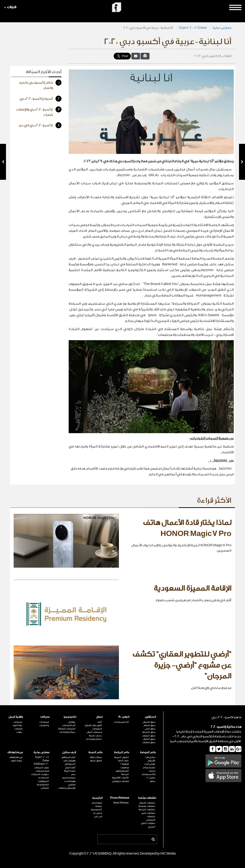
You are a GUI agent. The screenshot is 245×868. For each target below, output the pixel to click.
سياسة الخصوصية (96, 808)
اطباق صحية (96, 761)
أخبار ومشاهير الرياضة (122, 773)
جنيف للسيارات (41, 768)
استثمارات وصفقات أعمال (94, 730)
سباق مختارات (149, 742)
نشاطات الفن (148, 813)
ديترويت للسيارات (40, 774)
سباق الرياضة (149, 732)
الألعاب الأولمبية (120, 778)
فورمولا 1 (125, 764)
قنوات (10, 7)
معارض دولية (222, 28)
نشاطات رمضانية (147, 806)
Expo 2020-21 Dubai (193, 28)
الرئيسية (97, 798)
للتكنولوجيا (43, 785)
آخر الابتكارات (69, 725)
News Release (121, 803)
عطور (153, 781)
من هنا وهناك (15, 752)
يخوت (19, 732)
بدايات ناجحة (95, 736)
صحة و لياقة (96, 757)
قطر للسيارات (42, 771)
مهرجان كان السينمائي (69, 762)
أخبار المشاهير (69, 757)
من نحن (98, 816)
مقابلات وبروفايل (120, 781)
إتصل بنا (98, 813)
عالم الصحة (95, 752)
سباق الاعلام (149, 725)
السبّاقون (150, 717)
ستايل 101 (151, 778)
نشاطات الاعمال (147, 803)
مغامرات (125, 768)
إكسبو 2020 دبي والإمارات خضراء (39, 112)
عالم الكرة (123, 761)
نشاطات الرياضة (147, 810)
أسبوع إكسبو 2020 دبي (41, 99)
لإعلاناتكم (97, 803)
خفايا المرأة (70, 771)
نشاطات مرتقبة (147, 798)
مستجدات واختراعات (44, 724)
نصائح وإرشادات (94, 739)
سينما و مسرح (69, 778)
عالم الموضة (148, 752)
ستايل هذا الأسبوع (150, 759)
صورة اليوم (17, 761)
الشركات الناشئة (67, 729)
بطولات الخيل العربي (148, 825)
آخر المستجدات (121, 722)
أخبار (100, 722)
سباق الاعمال (149, 722)
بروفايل (72, 722)
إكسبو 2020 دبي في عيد (40, 125)
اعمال (99, 717)
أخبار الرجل (70, 768)
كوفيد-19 (124, 717)
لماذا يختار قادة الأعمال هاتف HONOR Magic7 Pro (187, 528)
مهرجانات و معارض (70, 783)
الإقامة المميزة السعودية (192, 588)
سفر (73, 774)
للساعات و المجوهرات (43, 779)
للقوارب (45, 788)
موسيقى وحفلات (67, 788)
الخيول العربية (121, 757)
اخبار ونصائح (149, 768)
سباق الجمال (149, 739)
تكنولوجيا (70, 717)
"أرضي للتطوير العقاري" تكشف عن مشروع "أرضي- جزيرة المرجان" (182, 665)
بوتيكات (18, 722)
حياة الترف (17, 725)
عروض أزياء (150, 764)
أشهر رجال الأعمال (93, 725)
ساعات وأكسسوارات (148, 773)
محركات (45, 717)
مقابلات (18, 729)
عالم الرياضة (122, 752)
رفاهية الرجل (16, 717)
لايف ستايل (69, 752)
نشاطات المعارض (151, 818)
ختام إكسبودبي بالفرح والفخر (40, 85)
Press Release (120, 798)
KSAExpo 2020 (41, 764)
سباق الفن (150, 729)
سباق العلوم (149, 736)
